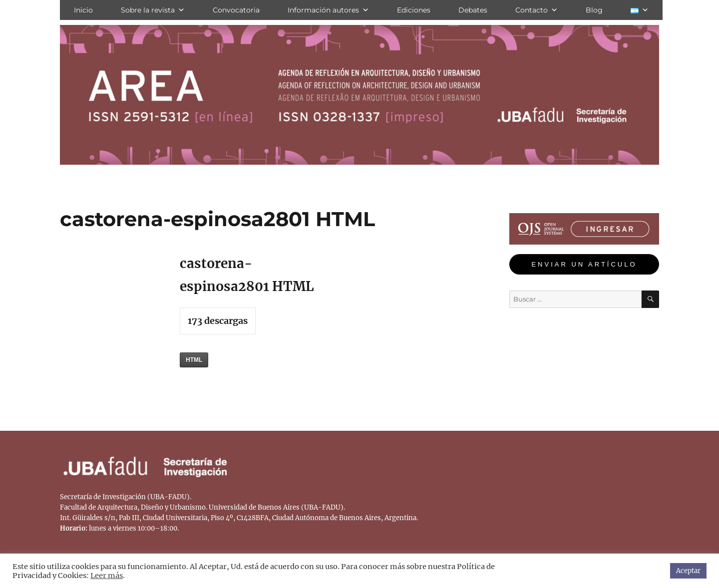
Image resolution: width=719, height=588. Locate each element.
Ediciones (414, 10)
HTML (194, 360)
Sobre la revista (153, 10)
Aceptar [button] (688, 571)
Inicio (83, 10)
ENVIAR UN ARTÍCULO (584, 264)
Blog (594, 10)
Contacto (537, 10)
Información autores (328, 10)
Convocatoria (236, 10)
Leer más (107, 576)
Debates (473, 10)
